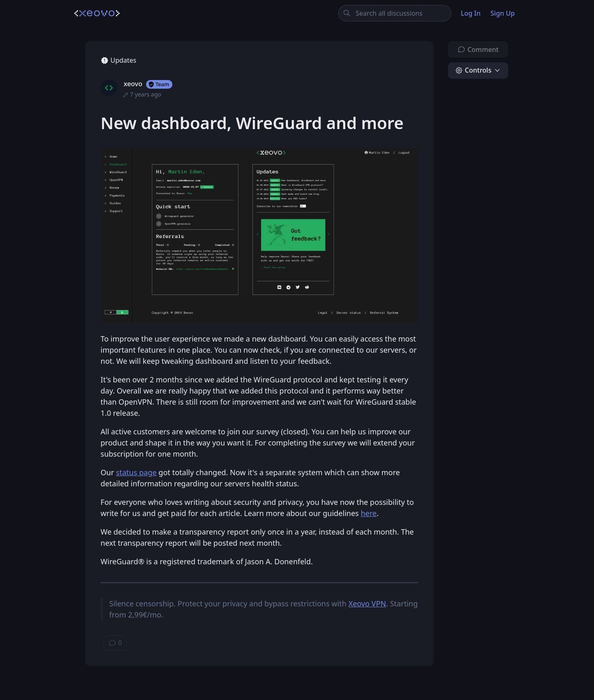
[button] (478, 71)
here (369, 513)
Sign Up (503, 13)
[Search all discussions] (395, 13)
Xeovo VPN (367, 603)
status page (136, 472)
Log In (471, 13)
